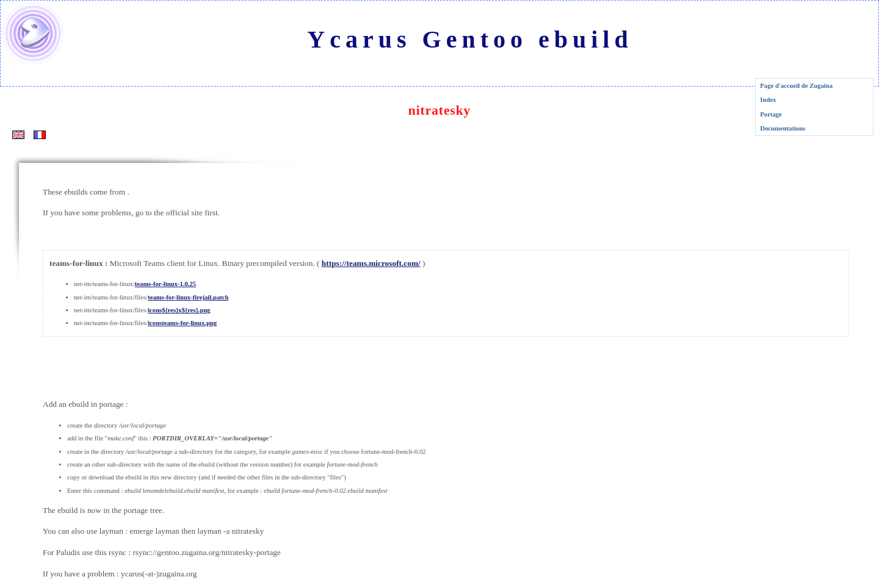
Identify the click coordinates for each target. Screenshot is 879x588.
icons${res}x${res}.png (179, 310)
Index (768, 100)
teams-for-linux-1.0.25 (165, 284)
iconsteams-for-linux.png (182, 323)
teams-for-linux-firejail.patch (188, 297)
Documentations (783, 128)
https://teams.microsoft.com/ (371, 263)
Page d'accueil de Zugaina (796, 86)
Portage (771, 114)
